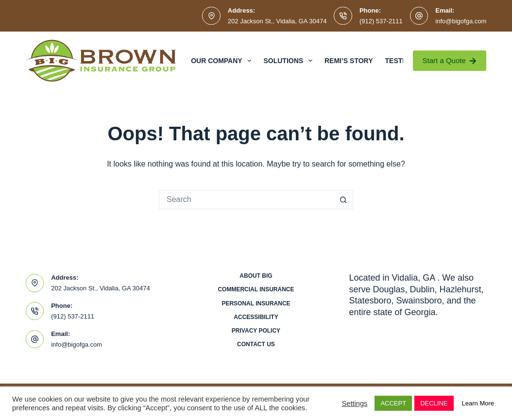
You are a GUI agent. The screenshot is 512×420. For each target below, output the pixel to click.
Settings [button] (354, 403)
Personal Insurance (256, 303)
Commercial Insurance (256, 289)
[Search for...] (246, 200)
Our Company (223, 61)
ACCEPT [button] (393, 403)
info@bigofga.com (461, 21)
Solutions (290, 61)
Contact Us (256, 344)
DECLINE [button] (434, 403)
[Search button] (343, 200)
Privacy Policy (256, 331)
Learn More (478, 403)
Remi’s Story (349, 61)
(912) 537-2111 (381, 21)
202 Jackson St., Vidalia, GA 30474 (277, 21)
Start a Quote (450, 60)
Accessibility (256, 317)
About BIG (256, 276)
